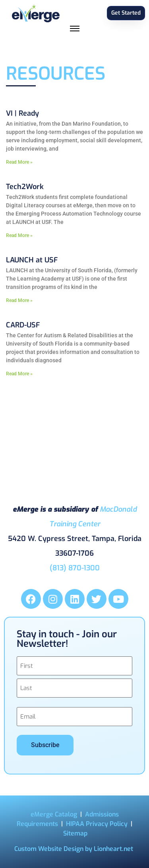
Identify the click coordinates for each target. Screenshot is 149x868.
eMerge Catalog (54, 814)
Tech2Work (25, 187)
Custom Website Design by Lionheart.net (74, 849)
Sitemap (75, 833)
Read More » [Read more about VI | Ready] (19, 162)
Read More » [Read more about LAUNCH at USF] (19, 300)
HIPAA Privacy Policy (97, 824)
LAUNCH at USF (32, 260)
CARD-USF (23, 325)
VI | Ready (22, 113)
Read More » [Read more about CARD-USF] (19, 374)
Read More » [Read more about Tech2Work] (19, 235)
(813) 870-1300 (75, 568)
